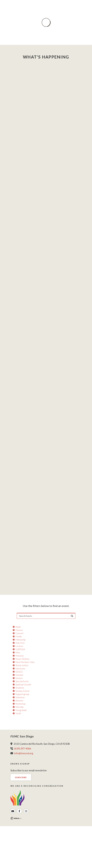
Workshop (21, 704)
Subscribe (21, 777)
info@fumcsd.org (24, 753)
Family (19, 636)
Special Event (22, 681)
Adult (18, 627)
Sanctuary (20, 668)
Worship (20, 707)
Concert (19, 633)
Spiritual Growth (23, 685)
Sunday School (22, 691)
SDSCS (19, 672)
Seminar (19, 675)
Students (20, 688)
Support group (22, 694)
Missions (20, 656)
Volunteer (20, 697)
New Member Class (25, 662)
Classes (19, 630)
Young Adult (21, 710)
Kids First (20, 643)
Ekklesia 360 (16, 818)
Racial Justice (22, 665)
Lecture (19, 646)
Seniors (19, 678)
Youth (18, 713)
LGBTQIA (20, 649)
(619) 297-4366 (23, 748)
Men (18, 652)
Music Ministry (22, 659)
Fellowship (21, 640)
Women (19, 701)
